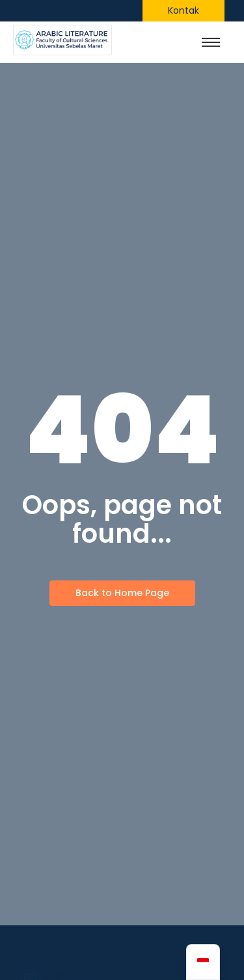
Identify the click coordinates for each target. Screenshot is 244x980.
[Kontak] (183, 11)
